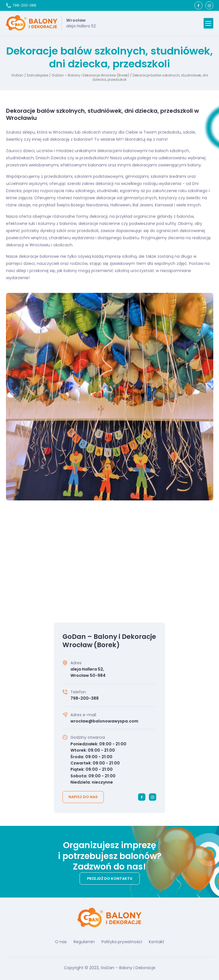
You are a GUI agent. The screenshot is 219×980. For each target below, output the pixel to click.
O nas (61, 942)
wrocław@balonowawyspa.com (104, 721)
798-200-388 (21, 5)
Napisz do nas (83, 797)
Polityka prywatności (122, 942)
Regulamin (84, 942)
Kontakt (157, 942)
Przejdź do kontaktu (110, 879)
